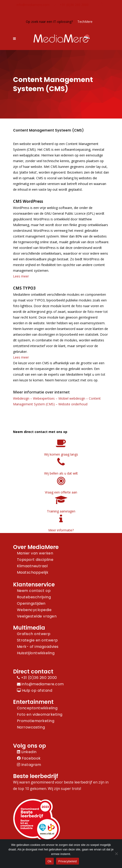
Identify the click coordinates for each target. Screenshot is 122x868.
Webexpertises (44, 398)
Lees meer (21, 276)
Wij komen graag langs (61, 454)
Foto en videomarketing (40, 714)
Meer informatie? (61, 530)
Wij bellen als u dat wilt (61, 473)
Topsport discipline (35, 560)
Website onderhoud (73, 404)
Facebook (29, 758)
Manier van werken (35, 553)
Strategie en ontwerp (37, 640)
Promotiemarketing (36, 721)
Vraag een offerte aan (61, 492)
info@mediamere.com (33, 5)
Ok (50, 861)
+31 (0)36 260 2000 (74, 5)
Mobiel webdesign (72, 398)
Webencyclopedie (34, 610)
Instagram (29, 765)
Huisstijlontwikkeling (36, 653)
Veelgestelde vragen (37, 616)
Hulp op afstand (35, 690)
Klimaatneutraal (32, 566)
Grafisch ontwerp (34, 634)
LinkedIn (27, 752)
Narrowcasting (31, 727)
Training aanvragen (61, 511)
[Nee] (116, 854)
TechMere (85, 22)
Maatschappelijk (33, 572)
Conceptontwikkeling (37, 708)
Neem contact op (34, 591)
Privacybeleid (68, 861)
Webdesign (21, 398)
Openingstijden (31, 603)
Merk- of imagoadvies (38, 647)
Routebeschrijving (34, 597)
